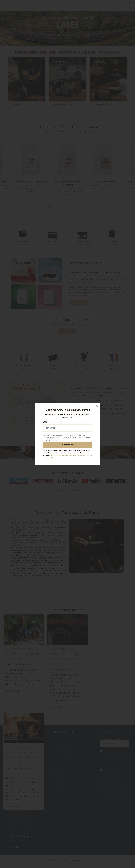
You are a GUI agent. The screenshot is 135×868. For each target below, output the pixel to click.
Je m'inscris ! (68, 445)
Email (45, 422)
